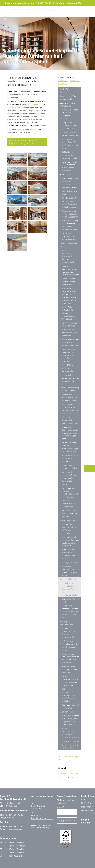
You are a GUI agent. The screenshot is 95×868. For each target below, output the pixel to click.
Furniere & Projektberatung (39, 817)
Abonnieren (65, 821)
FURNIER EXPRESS (45, 3)
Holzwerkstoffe (73, 3)
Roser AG (30, 10)
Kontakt (40, 10)
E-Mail (60, 807)
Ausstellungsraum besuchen (19, 3)
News (21, 10)
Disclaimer (86, 807)
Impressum (86, 803)
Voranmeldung (42, 828)
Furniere (60, 3)
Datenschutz (87, 811)
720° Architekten (35, 105)
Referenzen (11, 10)
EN (9, 16)
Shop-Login (52, 10)
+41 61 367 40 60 (15, 826)
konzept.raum (13, 108)
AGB (83, 800)
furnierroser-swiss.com (68, 773)
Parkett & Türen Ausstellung (38, 807)
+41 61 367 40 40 (15, 815)
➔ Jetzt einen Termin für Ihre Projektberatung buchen (23, 142)
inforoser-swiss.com (10, 818)
